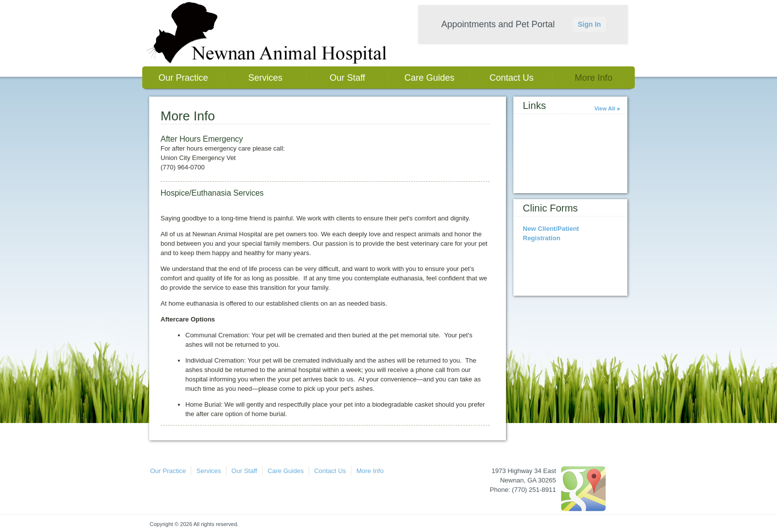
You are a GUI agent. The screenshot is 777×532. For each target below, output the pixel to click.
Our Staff (347, 78)
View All (605, 108)
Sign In (589, 24)
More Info (594, 78)
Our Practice (183, 78)
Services (265, 78)
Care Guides (429, 78)
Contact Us (512, 78)
